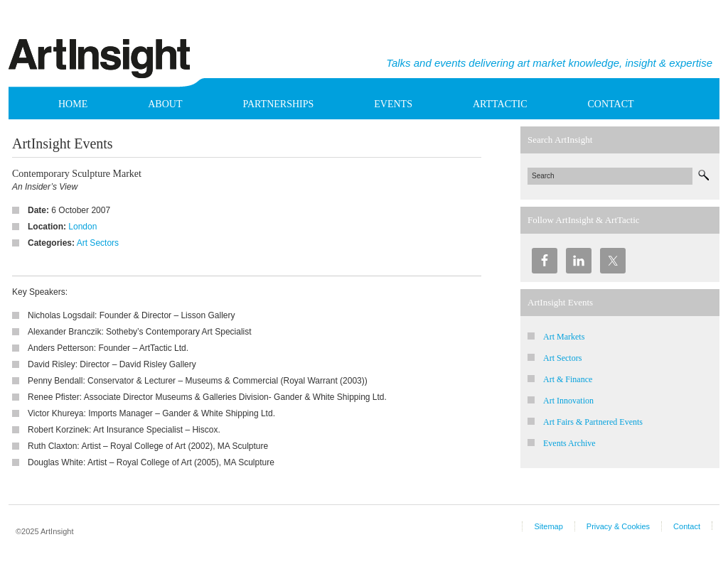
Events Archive (569, 443)
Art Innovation (568, 401)
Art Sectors (98, 243)
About (165, 104)
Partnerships (278, 104)
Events (393, 104)
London (82, 227)
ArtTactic (500, 104)
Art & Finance (568, 379)
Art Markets (564, 337)
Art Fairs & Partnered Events (593, 422)
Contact (611, 104)
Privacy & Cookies (618, 526)
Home (73, 104)
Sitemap (548, 526)
